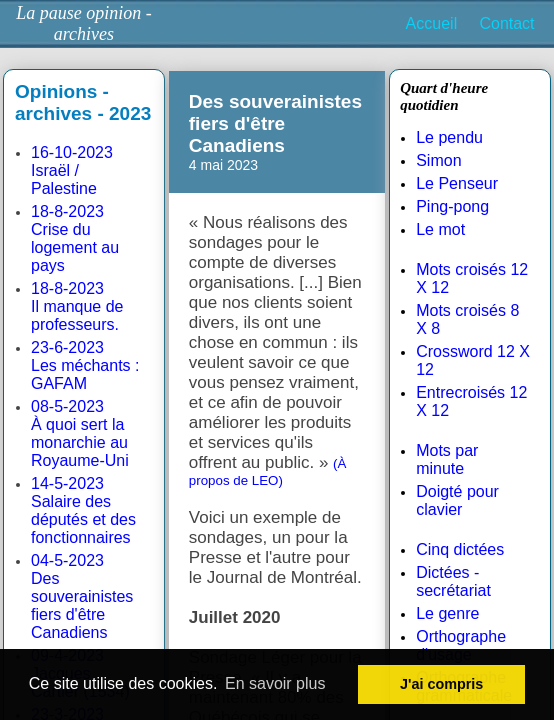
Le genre (447, 613)
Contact (506, 23)
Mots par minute (447, 459)
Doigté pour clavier (457, 500)
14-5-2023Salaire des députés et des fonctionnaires (83, 510)
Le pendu (449, 137)
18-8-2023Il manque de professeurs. (77, 306)
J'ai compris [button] (441, 684)
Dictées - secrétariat (453, 581)
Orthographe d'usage (461, 645)
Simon (438, 160)
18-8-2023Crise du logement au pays (75, 238)
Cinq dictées (460, 549)
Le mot (440, 229)
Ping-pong (452, 206)
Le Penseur (457, 183)
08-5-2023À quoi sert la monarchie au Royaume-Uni (80, 433)
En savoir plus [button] (275, 683)
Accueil (432, 23)
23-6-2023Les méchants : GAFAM (85, 365)
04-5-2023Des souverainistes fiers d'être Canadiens (82, 596)
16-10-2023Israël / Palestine (72, 170)
